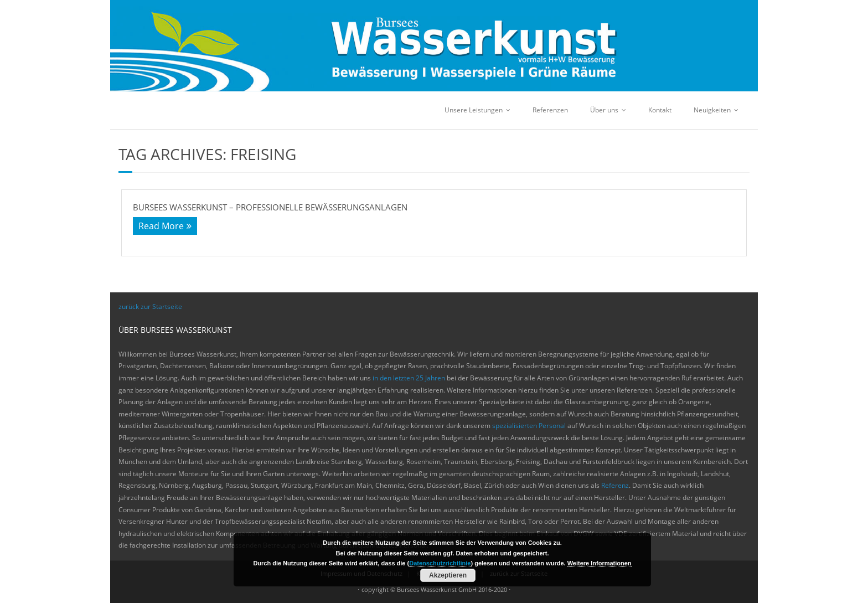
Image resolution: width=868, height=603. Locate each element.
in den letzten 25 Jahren (409, 378)
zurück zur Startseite (150, 306)
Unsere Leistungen (474, 110)
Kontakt (660, 110)
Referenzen (550, 110)
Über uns (604, 110)
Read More (161, 226)
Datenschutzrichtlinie (440, 563)
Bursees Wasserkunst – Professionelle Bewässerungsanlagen (270, 207)
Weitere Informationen (600, 563)
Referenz (615, 485)
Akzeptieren (448, 575)
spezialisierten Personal (529, 426)
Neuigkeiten (712, 110)
